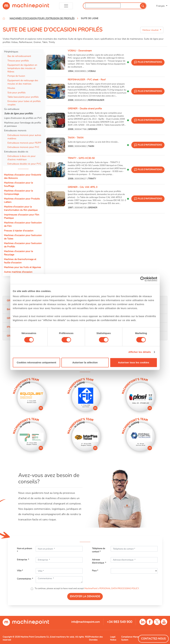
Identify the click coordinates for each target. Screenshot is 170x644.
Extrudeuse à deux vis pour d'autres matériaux (21, 158)
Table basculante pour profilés (23, 97)
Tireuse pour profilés (18, 61)
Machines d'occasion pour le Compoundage (18, 192)
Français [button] (161, 6)
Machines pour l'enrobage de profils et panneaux (23, 124)
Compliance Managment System (133, 638)
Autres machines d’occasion (18, 272)
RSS (87, 637)
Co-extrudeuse (12, 109)
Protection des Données (96, 638)
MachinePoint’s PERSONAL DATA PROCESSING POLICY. (112, 588)
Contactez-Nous (153, 639)
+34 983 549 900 (120, 622)
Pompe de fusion (16, 76)
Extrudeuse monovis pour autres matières (24, 137)
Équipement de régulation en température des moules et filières (22, 68)
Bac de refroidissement (19, 56)
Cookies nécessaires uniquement (37, 362)
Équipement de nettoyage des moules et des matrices (23, 82)
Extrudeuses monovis (15, 130)
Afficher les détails (140, 352)
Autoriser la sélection (85, 362)
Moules (11, 88)
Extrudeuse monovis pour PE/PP (24, 143)
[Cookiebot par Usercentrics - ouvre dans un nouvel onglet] (143, 279)
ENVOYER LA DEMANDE (85, 596)
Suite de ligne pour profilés (19, 113)
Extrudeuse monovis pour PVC (23, 147)
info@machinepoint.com (85, 622)
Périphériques (11, 52)
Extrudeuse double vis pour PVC (24, 164)
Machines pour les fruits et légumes (22, 267)
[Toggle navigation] (66, 6)
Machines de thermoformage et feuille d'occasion (20, 261)
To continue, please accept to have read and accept (87, 588)
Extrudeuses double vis (16, 152)
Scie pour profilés (17, 92)
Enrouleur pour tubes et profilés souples (24, 103)
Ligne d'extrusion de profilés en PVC (23, 118)
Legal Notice (113, 638)
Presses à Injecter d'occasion (19, 231)
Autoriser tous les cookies (134, 362)
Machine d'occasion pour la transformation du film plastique (21, 208)
